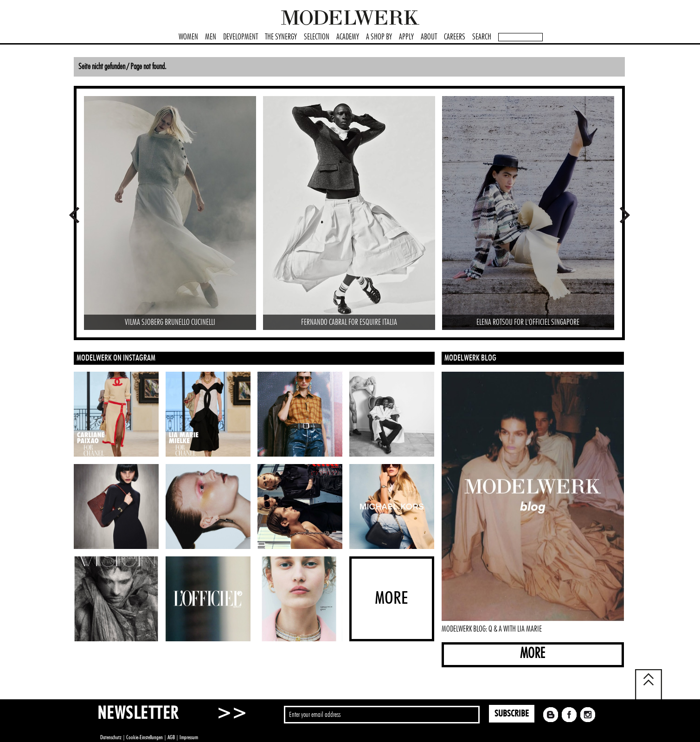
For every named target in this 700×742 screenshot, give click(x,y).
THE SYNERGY (281, 37)
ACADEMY (348, 37)
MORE (533, 654)
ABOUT (429, 37)
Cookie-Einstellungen (144, 737)
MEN (211, 37)
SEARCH (482, 37)
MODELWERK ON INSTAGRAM (116, 358)
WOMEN (188, 37)
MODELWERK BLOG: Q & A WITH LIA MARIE (492, 629)
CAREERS (455, 37)
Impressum (189, 737)
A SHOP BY (379, 37)
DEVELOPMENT (241, 37)
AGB (171, 737)
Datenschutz (111, 737)
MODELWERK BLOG (470, 358)
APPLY (406, 37)
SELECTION (317, 37)
